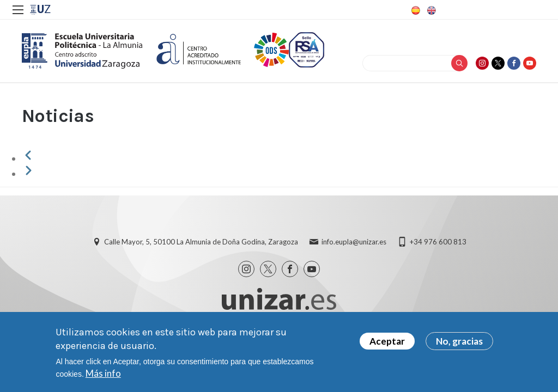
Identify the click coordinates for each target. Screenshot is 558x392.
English (430, 10)
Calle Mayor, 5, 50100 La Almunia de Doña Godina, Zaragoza (201, 242)
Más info (103, 377)
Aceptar (387, 345)
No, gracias (459, 345)
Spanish (415, 10)
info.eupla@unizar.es (354, 242)
